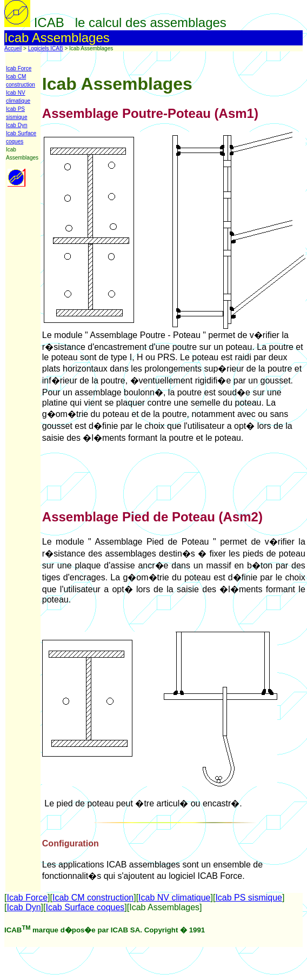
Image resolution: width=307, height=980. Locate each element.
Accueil (13, 48)
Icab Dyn (16, 125)
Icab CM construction (93, 898)
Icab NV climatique (174, 898)
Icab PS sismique (249, 898)
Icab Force (19, 68)
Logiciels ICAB (46, 48)
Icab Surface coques (85, 907)
